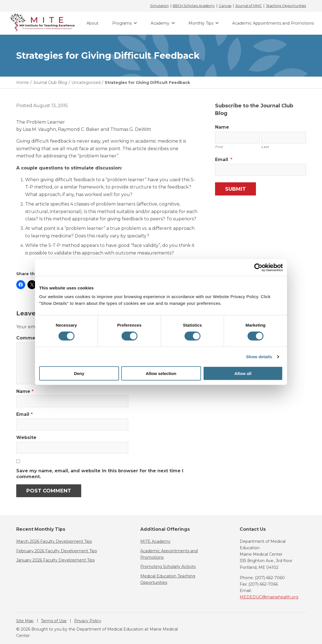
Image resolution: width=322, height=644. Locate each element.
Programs (122, 23)
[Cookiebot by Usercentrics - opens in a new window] (258, 267)
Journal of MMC (249, 6)
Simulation (159, 6)
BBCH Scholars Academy (194, 6)
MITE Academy (155, 541)
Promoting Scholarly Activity (168, 567)
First (219, 147)
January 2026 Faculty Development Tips (55, 560)
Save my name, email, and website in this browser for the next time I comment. (100, 474)
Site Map (25, 621)
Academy (160, 23)
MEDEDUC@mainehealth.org (269, 597)
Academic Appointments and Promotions (273, 23)
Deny (79, 373)
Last (265, 147)
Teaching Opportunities (286, 6)
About (93, 23)
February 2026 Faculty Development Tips (57, 551)
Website (26, 437)
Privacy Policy (88, 621)
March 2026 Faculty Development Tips (54, 541)
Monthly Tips (201, 23)
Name (25, 391)
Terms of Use (54, 621)
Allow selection (161, 373)
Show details (259, 356)
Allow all (243, 373)
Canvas (225, 6)
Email (25, 414)
